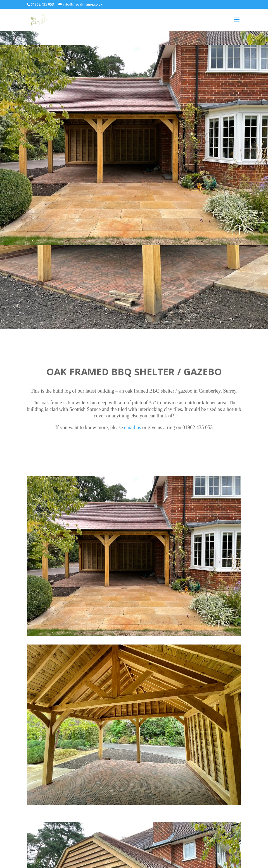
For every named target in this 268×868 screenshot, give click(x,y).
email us (133, 427)
